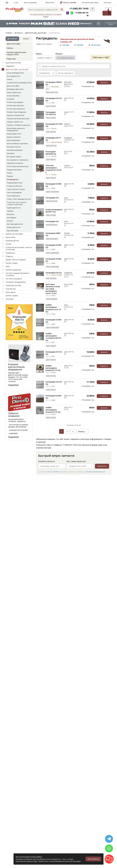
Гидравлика (10, 66)
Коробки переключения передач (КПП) (16, 53)
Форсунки (10, 214)
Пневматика (10, 253)
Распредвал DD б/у (54, 273)
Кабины (10, 48)
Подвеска (9, 256)
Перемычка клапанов (15, 163)
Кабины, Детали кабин (14, 234)
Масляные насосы (14, 147)
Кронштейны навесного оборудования (16, 129)
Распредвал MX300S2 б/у (51, 153)
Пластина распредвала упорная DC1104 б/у (54, 169)
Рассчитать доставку (90, 3)
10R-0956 (80, 45)
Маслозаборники (13, 140)
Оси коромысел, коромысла (17, 160)
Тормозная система (13, 285)
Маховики (11, 153)
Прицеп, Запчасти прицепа (16, 260)
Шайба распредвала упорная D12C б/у (53, 368)
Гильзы (10, 79)
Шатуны (10, 221)
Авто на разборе (30, 3)
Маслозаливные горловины (17, 144)
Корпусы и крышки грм (15, 115)
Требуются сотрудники (14, 414)
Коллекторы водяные (15, 102)
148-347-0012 (96, 45)
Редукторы (11, 59)
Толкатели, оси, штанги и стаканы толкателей (17, 203)
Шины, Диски (11, 292)
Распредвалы (13, 179)
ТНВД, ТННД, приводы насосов (19, 199)
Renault (67, 233)
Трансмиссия (11, 289)
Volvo (66, 112)
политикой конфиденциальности (95, 472)
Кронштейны (11, 237)
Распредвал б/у (52, 198)
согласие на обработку (53, 472)
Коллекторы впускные (15, 105)
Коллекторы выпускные (16, 109)
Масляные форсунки (15, 150)
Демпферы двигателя (15, 89)
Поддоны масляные (14, 170)
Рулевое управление (13, 270)
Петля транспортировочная (18, 166)
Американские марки (111, 24)
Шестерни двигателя (15, 224)
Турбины (10, 211)
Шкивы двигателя (14, 227)
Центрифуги (11, 218)
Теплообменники (13, 196)
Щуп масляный (12, 231)
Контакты (107, 3)
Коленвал (10, 99)
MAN (66, 184)
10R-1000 (66, 45)
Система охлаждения (14, 279)
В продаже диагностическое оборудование (16, 367)
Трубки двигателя (14, 208)
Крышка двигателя (14, 134)
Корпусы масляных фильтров (18, 119)
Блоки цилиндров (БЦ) (15, 73)
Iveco (66, 198)
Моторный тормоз (14, 157)
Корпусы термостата (15, 122)
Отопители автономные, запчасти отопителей (19, 248)
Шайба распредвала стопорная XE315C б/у (53, 337)
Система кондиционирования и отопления (18, 274)
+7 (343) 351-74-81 (79, 9)
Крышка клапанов (14, 137)
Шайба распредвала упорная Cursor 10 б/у (53, 308)
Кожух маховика (13, 96)
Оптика (8, 244)
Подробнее (13, 385)
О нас (16, 3)
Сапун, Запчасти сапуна (16, 189)
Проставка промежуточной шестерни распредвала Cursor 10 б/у (53, 289)
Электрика (10, 299)
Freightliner (68, 138)
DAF (66, 98)
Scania (66, 124)
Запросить (102, 466)
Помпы (9, 173)
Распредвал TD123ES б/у (51, 113)
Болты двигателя (13, 76)
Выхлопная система (13, 63)
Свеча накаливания (14, 193)
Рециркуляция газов (14, 183)
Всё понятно (93, 859)
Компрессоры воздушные (16, 112)
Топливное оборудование (16, 282)
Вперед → (82, 431)
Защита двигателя (14, 92)
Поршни (10, 176)
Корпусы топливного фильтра (18, 125)
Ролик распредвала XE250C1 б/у (54, 211)
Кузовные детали (12, 241)
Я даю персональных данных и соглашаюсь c (73, 472)
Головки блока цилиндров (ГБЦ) (19, 83)
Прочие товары (12, 263)
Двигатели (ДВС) (14, 44)
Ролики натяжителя (14, 186)
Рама (8, 266)
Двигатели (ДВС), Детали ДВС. (17, 69)
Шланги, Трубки (12, 296)
